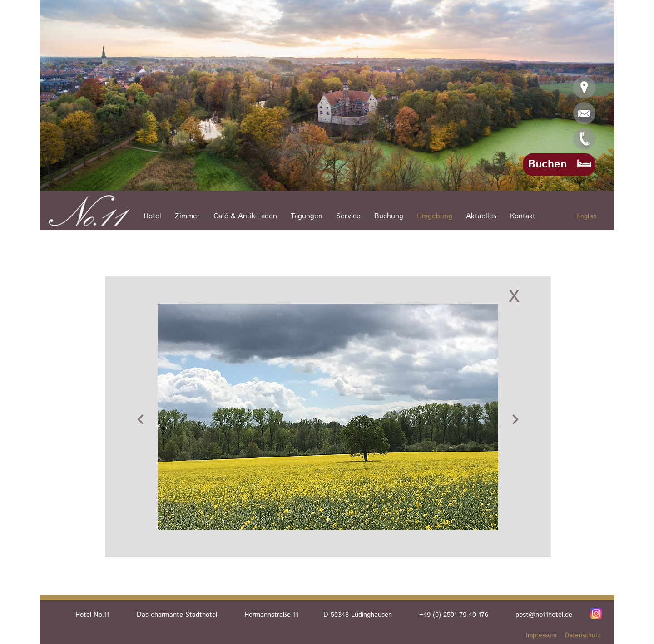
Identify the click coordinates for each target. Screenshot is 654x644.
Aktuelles (481, 216)
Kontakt (523, 216)
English (587, 216)
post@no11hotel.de (544, 615)
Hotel (152, 216)
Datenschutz (583, 635)
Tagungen (307, 216)
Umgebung (435, 216)
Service (348, 216)
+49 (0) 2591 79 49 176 (454, 615)
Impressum (541, 635)
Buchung (389, 216)
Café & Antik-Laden (245, 216)
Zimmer (187, 216)
